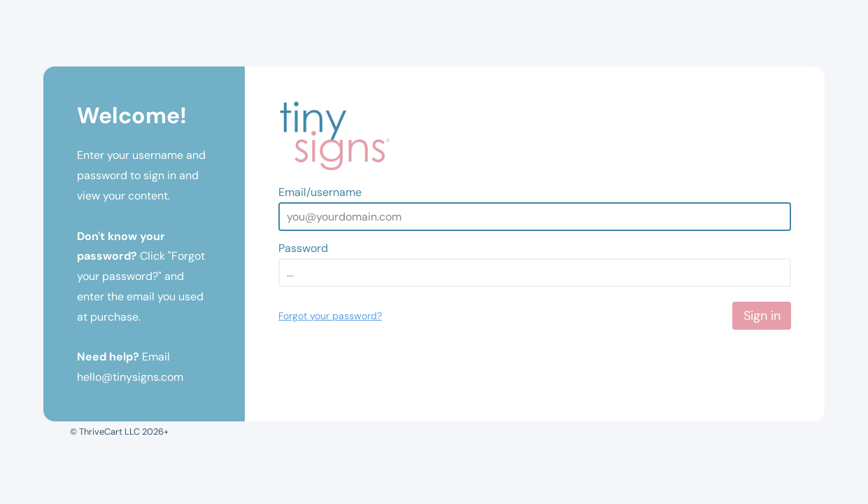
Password (303, 248)
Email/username (320, 192)
